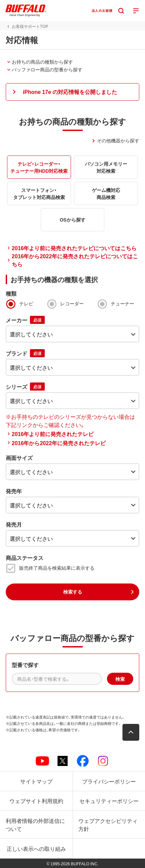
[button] (72, 92)
